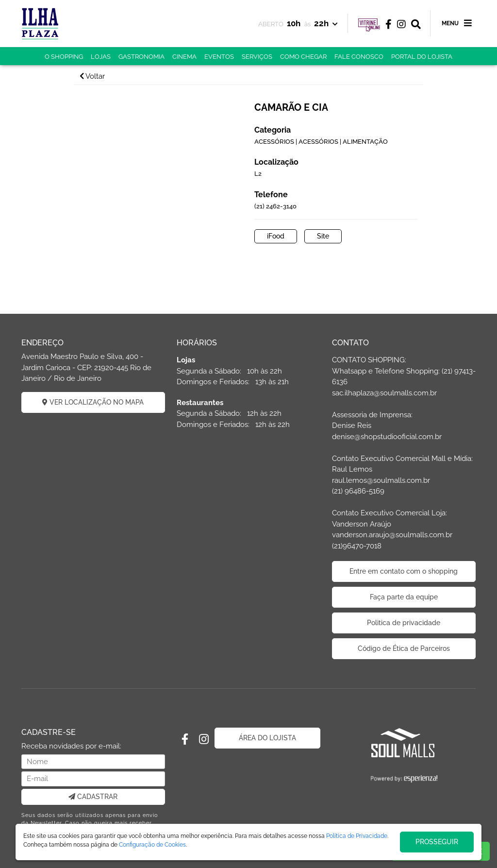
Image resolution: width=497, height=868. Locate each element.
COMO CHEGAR (303, 57)
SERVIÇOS (257, 57)
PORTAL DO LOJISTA (422, 57)
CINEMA (184, 57)
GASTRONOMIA (141, 57)
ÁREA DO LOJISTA (267, 738)
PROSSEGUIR (437, 842)
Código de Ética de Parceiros (404, 648)
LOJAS (101, 57)
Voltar (92, 76)
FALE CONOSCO (359, 57)
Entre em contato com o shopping (404, 571)
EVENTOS (219, 57)
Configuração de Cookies (152, 845)
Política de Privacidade (357, 836)
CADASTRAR (93, 797)
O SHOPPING (64, 57)
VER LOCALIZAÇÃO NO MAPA (93, 402)
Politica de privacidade (404, 623)
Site (323, 236)
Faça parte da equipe (404, 597)
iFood (276, 236)
